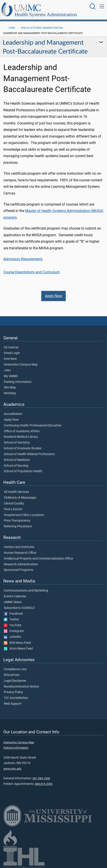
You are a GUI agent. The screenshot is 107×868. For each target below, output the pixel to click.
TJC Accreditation (16, 698)
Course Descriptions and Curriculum (32, 272)
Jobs (7, 370)
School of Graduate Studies (23, 448)
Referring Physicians (18, 526)
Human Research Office (20, 553)
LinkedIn (12, 637)
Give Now (10, 359)
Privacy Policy (13, 692)
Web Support (13, 704)
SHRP (12, 28)
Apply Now (53, 296)
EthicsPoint (12, 675)
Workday (10, 393)
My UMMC (11, 376)
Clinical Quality (14, 504)
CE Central (11, 348)
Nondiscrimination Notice (21, 687)
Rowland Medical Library (21, 437)
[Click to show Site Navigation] (102, 6)
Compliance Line (15, 669)
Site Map (10, 388)
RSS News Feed (17, 643)
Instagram (14, 631)
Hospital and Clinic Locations (24, 515)
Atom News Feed (18, 649)
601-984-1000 (41, 778)
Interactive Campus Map (21, 365)
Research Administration (21, 564)
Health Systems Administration (46, 15)
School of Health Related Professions (29, 454)
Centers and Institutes (19, 547)
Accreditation (13, 414)
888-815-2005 (44, 784)
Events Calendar (15, 596)
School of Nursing (16, 466)
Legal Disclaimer (15, 681)
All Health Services (16, 492)
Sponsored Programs (19, 570)
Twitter (11, 620)
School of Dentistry (17, 443)
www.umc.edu (12, 769)
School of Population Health (23, 471)
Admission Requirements (23, 259)
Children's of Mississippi (20, 498)
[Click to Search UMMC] (93, 6)
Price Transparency (17, 521)
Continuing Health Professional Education (33, 426)
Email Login (12, 353)
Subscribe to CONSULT (19, 608)
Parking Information (18, 382)
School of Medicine (17, 460)
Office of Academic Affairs (22, 431)
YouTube (13, 625)
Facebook (13, 614)
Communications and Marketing (26, 591)
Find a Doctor (13, 509)
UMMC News (13, 602)
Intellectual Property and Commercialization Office (38, 559)
